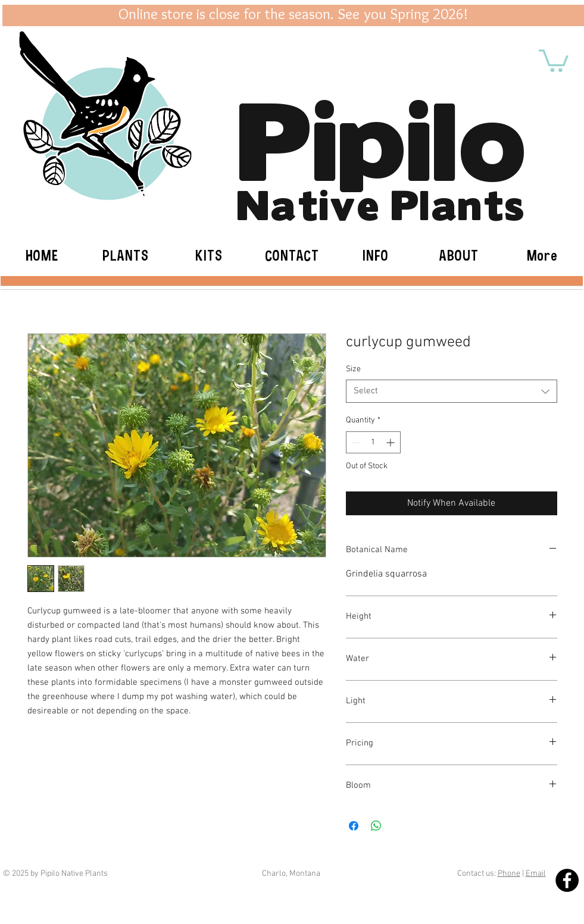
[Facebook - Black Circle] (567, 880)
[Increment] (391, 442)
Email (536, 874)
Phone (509, 874)
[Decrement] (355, 442)
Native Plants (381, 203)
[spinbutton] (373, 442)
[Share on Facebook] (354, 826)
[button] (554, 59)
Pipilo (382, 134)
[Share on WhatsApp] (376, 826)
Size (353, 369)
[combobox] (452, 391)
